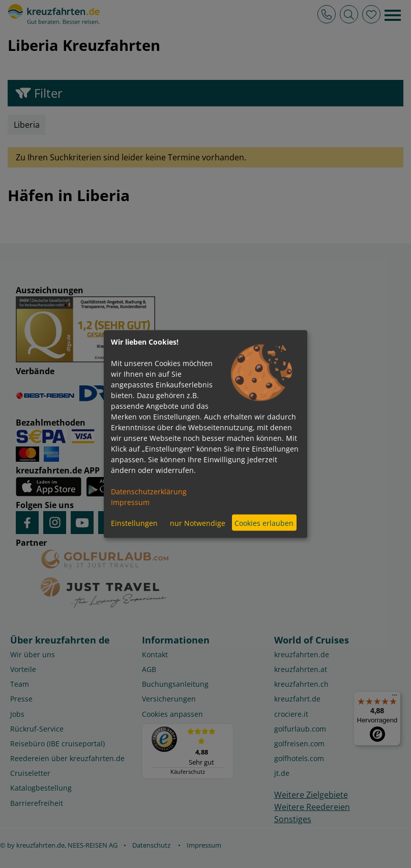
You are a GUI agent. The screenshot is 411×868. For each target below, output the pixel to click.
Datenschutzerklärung (149, 492)
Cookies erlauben (264, 523)
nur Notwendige (198, 523)
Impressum (130, 502)
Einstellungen (134, 523)
